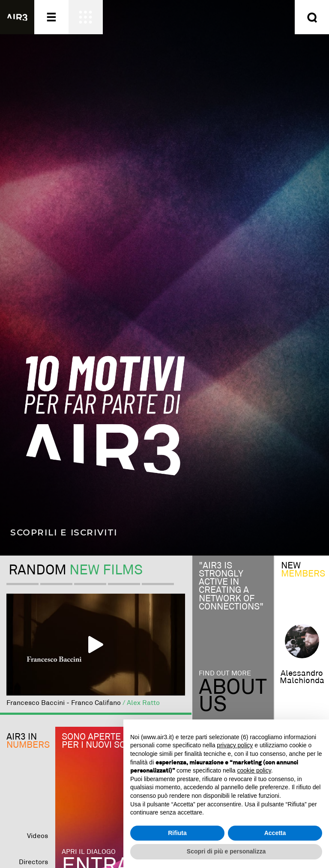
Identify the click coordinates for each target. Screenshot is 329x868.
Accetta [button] (275, 833)
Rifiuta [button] (177, 833)
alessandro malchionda (302, 677)
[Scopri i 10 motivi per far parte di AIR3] (164, 278)
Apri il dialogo (89, 852)
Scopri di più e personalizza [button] (226, 851)
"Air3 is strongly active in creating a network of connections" (231, 586)
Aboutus (233, 697)
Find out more (225, 674)
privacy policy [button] (235, 745)
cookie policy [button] (254, 770)
